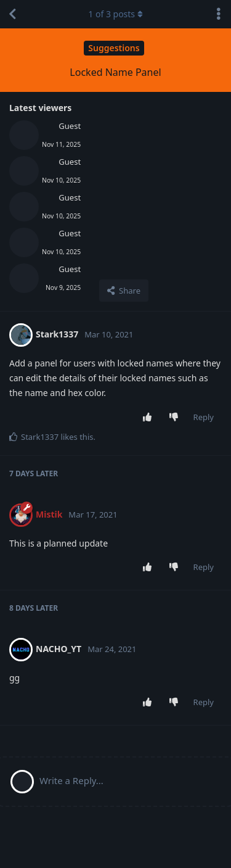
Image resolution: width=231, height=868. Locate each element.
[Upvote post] (149, 418)
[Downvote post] (176, 418)
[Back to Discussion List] (12, 14)
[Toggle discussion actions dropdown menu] (219, 14)
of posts (115, 14)
